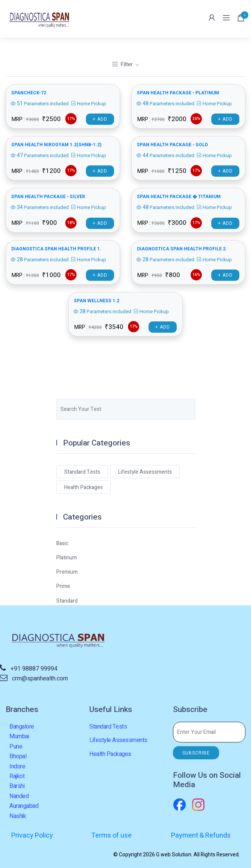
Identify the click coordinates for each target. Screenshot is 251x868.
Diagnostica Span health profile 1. (56, 249)
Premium (67, 572)
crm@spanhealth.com (40, 679)
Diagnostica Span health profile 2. (182, 249)
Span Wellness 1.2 (97, 301)
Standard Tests (82, 472)
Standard (67, 601)
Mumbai (19, 736)
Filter (123, 64)
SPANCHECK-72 (29, 93)
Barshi (17, 786)
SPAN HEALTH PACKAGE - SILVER (48, 197)
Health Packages (83, 487)
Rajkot (17, 776)
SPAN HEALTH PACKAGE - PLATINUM (178, 93)
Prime (63, 586)
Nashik (18, 816)
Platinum (67, 558)
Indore (17, 767)
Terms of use (111, 835)
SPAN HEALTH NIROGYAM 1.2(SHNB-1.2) (56, 145)
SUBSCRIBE (196, 753)
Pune (16, 747)
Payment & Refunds (201, 835)
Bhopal (18, 756)
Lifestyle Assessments (145, 472)
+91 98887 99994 (34, 669)
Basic (62, 543)
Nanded (19, 796)
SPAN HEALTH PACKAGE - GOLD (172, 145)
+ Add (100, 119)
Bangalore (22, 727)
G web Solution (174, 855)
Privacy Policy (32, 835)
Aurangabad (24, 806)
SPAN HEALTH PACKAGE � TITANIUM (179, 197)
